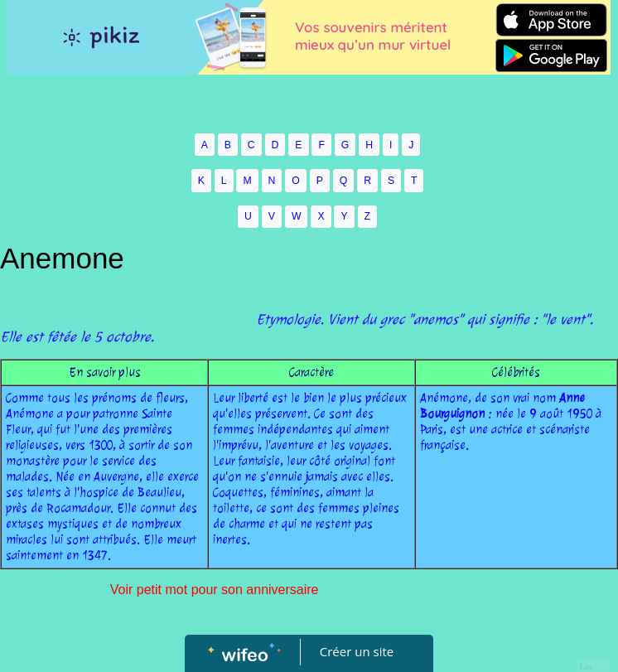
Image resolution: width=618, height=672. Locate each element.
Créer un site (357, 651)
